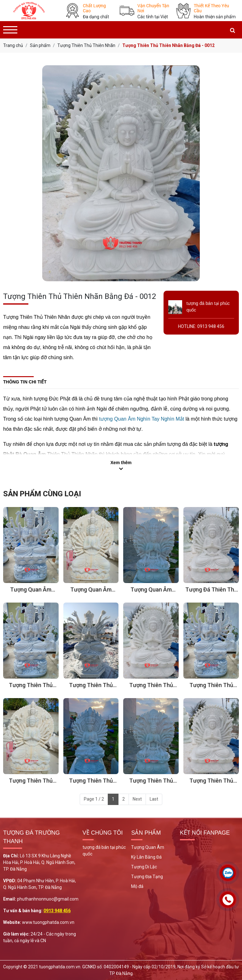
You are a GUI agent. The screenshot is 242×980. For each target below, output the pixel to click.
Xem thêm (121, 463)
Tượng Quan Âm (148, 847)
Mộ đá (137, 886)
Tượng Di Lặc (144, 867)
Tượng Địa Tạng (147, 877)
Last (154, 799)
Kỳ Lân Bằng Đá (146, 857)
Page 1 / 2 (94, 799)
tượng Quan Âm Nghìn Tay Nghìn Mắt (141, 419)
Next (137, 799)
